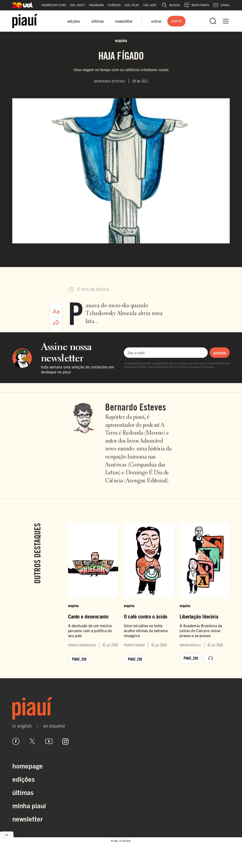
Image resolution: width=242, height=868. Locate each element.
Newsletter (28, 819)
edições (74, 21)
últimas (98, 21)
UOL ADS (150, 5)
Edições (24, 779)
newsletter (124, 21)
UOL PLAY (132, 5)
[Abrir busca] (213, 21)
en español (54, 726)
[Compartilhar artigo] (56, 323)
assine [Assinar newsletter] (220, 353)
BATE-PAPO (197, 5)
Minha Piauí (29, 805)
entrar (156, 21)
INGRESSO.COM (54, 5)
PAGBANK (97, 5)
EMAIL (222, 5)
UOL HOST (78, 5)
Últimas (23, 792)
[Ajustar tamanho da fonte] (56, 311)
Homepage (28, 766)
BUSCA (171, 5)
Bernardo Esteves (136, 407)
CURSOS (114, 5)
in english (22, 726)
